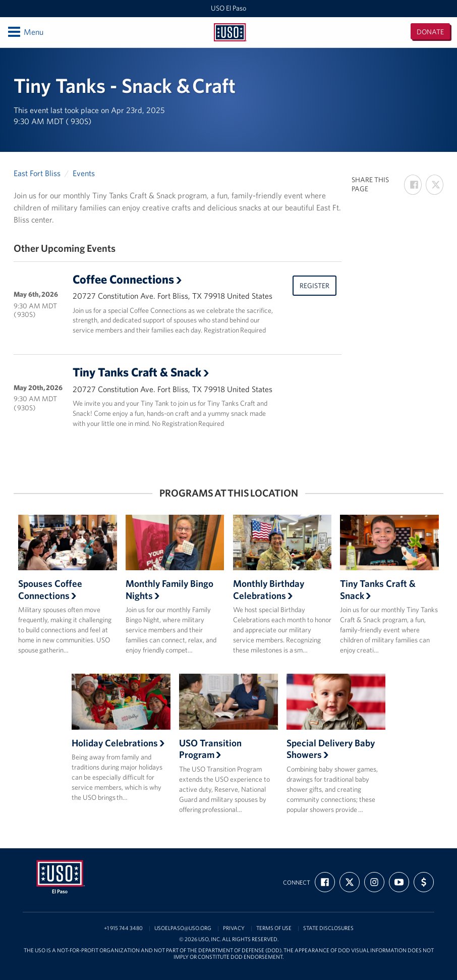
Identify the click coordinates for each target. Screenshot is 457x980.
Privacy (234, 928)
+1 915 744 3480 (123, 928)
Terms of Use (274, 928)
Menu (25, 32)
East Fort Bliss (37, 173)
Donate (430, 32)
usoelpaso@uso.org (183, 928)
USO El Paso (228, 8)
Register (315, 286)
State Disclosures (328, 928)
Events (84, 173)
